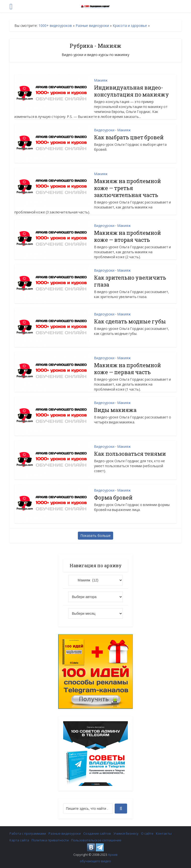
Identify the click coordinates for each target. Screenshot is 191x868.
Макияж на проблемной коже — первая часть (127, 369)
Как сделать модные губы (130, 321)
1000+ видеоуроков (55, 26)
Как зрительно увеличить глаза (130, 281)
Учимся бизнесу (126, 833)
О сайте (147, 833)
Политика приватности (50, 840)
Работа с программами (28, 833)
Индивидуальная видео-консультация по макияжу (131, 91)
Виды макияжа (115, 410)
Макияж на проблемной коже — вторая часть (127, 236)
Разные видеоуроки (92, 26)
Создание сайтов (97, 833)
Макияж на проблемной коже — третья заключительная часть (127, 188)
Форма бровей (113, 497)
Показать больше (95, 536)
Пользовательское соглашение (96, 840)
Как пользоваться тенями (130, 454)
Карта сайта (19, 840)
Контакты (164, 833)
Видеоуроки (104, 130)
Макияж (101, 80)
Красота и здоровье (130, 26)
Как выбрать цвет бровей (129, 137)
